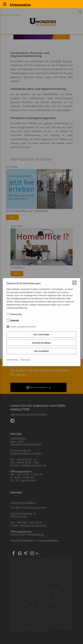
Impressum (25, 360)
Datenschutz (12, 360)
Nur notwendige (42, 334)
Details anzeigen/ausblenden (23, 327)
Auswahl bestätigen (41, 343)
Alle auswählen (41, 351)
